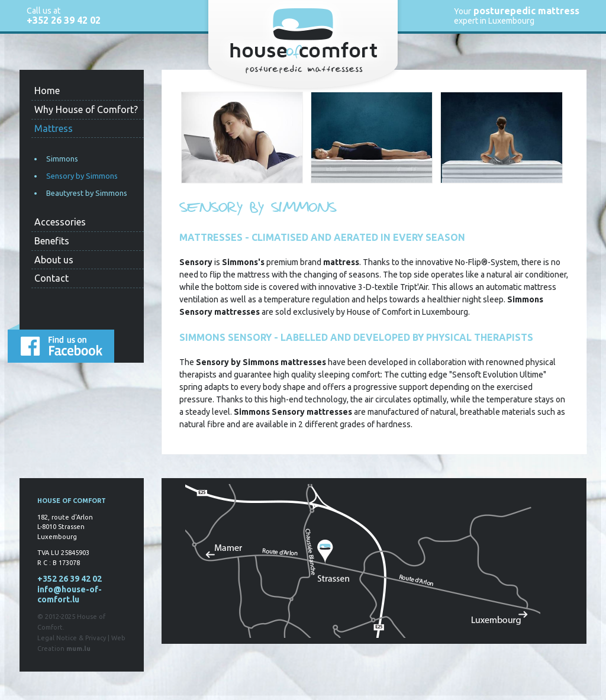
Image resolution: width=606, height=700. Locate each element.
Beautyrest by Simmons (87, 193)
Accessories (60, 222)
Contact (51, 278)
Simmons (62, 159)
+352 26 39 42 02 (64, 20)
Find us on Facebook (61, 343)
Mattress (54, 128)
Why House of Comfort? (86, 109)
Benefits (52, 241)
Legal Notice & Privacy (72, 638)
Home (47, 91)
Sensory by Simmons (82, 176)
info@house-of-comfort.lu (70, 595)
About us (54, 260)
